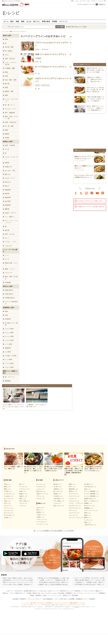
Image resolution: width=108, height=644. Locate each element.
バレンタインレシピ (42, 524)
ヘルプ (56, 599)
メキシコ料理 (9, 367)
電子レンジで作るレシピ (91, 501)
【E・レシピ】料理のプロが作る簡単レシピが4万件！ (54, 531)
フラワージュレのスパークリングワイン (52, 44)
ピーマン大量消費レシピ (91, 494)
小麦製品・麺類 (10, 68)
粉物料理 (8, 190)
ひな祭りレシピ (41, 515)
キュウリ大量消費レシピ (91, 496)
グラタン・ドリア (11, 242)
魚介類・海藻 (9, 47)
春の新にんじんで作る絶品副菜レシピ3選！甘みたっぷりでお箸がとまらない (63, 578)
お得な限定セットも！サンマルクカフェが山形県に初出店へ (22, 580)
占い (89, 1)
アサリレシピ (40, 496)
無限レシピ (87, 515)
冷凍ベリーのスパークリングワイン (51, 54)
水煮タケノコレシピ (42, 494)
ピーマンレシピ (9, 508)
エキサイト (102, 4)
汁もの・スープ (10, 178)
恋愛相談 (69, 593)
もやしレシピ (8, 506)
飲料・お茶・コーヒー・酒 (11, 117)
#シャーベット (45, 85)
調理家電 (8, 381)
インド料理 (8, 360)
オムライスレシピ (74, 496)
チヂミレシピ (73, 510)
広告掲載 (72, 599)
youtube (97, 193)
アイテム (85, 591)
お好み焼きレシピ (59, 499)
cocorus (54, 593)
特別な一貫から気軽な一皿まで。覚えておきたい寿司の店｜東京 (23, 578)
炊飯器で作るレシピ (90, 499)
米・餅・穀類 (9, 126)
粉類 (6, 76)
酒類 (6, 130)
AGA (60, 595)
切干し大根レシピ (25, 501)
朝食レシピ (87, 518)
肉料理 (7, 194)
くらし (77, 1)
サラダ (7, 149)
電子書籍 (75, 595)
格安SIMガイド (20, 593)
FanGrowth (43, 591)
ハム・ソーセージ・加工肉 (11, 63)
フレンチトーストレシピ (76, 518)
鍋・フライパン (10, 377)
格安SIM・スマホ (8, 593)
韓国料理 (8, 348)
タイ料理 (8, 352)
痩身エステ (67, 595)
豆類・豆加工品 (10, 59)
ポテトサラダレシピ (75, 508)
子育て (72, 1)
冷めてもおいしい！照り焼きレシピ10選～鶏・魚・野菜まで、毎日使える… (95, 90)
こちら (77, 607)
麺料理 (7, 209)
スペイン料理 (9, 336)
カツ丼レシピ (57, 487)
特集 (17, 21)
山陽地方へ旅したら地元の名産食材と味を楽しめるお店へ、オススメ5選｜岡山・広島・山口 (68, 585)
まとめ (29, 21)
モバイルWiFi (46, 593)
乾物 (6, 72)
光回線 (29, 593)
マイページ (63, 21)
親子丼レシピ (57, 484)
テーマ (7, 259)
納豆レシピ (23, 499)
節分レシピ (40, 510)
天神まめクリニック (66, 591)
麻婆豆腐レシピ (73, 489)
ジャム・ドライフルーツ (11, 100)
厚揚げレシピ (23, 494)
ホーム (6, 21)
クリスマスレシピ (42, 522)
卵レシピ (22, 484)
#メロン (38, 85)
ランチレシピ (88, 520)
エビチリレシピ (73, 494)
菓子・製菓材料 (10, 113)
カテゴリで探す (82, 27)
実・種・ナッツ (10, 105)
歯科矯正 (39, 595)
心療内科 (77, 591)
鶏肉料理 (8, 197)
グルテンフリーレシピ (91, 510)
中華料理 (8, 319)
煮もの (7, 186)
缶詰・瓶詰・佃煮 (11, 80)
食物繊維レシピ (89, 508)
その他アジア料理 (11, 356)
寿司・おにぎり (10, 234)
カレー (7, 238)
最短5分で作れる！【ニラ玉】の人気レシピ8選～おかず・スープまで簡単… (95, 70)
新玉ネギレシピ (41, 491)
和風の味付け (9, 290)
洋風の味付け (9, 294)
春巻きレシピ (73, 491)
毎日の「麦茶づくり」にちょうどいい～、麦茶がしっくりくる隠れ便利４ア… (95, 108)
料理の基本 (46, 21)
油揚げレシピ (23, 496)
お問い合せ (63, 599)
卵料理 (7, 163)
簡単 (23, 21)
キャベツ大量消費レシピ (91, 491)
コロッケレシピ (73, 515)
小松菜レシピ (8, 518)
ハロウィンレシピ (42, 519)
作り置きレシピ (89, 484)
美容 (45, 595)
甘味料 (7, 138)
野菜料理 (8, 205)
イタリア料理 (9, 329)
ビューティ (83, 1)
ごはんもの (8, 246)
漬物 (6, 87)
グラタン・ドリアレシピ (76, 503)
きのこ (7, 55)
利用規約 (23, 599)
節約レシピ (87, 513)
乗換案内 (102, 593)
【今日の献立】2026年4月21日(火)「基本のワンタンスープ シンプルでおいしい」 (64, 582)
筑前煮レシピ (57, 494)
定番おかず (8, 167)
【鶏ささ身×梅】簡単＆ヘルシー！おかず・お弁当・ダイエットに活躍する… (95, 99)
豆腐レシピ (23, 491)
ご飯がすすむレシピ (90, 525)
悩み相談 (61, 593)
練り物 (7, 84)
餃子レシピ (72, 487)
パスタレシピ (73, 499)
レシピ (88, 593)
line (92, 193)
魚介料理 (8, 201)
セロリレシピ (40, 499)
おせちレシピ (40, 508)
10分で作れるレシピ (90, 487)
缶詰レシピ (87, 489)
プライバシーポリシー (35, 599)
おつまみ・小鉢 (10, 171)
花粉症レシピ (40, 512)
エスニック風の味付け (11, 303)
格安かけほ (37, 593)
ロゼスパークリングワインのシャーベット (52, 80)
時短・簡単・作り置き (11, 278)
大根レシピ (7, 501)
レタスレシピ (40, 489)
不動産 (32, 595)
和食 (6, 311)
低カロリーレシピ (89, 506)
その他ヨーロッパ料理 (11, 324)
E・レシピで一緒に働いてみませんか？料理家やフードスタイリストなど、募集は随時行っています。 (54, 603)
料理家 (55, 21)
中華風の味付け (10, 298)
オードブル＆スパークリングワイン (51, 67)
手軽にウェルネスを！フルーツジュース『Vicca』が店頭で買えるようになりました (29, 582)
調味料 (7, 134)
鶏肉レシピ (7, 489)
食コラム (37, 21)
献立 (12, 21)
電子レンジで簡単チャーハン (84, 167)
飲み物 (7, 230)
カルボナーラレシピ (75, 506)
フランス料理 (9, 333)
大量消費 (8, 282)
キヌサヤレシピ (41, 487)
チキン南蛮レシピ (59, 501)
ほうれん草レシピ (9, 515)
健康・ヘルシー (10, 269)
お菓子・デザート (11, 213)
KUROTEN (19, 591)
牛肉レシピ (7, 484)
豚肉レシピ (7, 487)
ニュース (95, 593)
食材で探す (71, 27)
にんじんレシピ (9, 510)
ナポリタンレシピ (74, 501)
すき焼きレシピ (58, 496)
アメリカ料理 (9, 363)
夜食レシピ (87, 522)
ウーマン (81, 593)
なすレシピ (7, 503)
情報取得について (82, 599)
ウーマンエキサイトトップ (86, 4)
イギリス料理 (9, 340)
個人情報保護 (48, 599)
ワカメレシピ (23, 503)
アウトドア (8, 273)
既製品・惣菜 (9, 91)
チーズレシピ (23, 487)
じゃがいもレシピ (9, 494)
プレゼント (94, 1)
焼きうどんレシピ (59, 506)
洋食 (6, 315)
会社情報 (15, 599)
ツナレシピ (23, 506)
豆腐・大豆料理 (10, 145)
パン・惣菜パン (10, 217)
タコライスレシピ (74, 513)
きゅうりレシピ (9, 513)
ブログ (92, 591)
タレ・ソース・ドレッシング (11, 222)
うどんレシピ (57, 503)
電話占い (98, 591)
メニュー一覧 (102, 1)
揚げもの (8, 174)
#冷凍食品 (38, 58)
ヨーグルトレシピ (25, 489)
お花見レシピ (40, 517)
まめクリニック (53, 591)
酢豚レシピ (72, 484)
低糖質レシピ (88, 503)
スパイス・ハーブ (11, 109)
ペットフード (52, 595)
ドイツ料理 (8, 344)
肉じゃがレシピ (58, 491)
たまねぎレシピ (9, 496)
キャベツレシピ (9, 499)
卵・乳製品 (8, 51)
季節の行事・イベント (11, 264)
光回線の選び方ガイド (31, 591)
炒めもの (8, 182)
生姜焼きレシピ (58, 489)
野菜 (6, 39)
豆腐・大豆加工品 (11, 122)
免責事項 (92, 599)
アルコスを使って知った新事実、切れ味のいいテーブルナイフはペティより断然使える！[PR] (33, 585)
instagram (87, 193)
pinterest (103, 193)
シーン (7, 255)
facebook (76, 193)
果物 (6, 95)
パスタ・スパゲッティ (11, 158)
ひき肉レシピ (8, 491)
